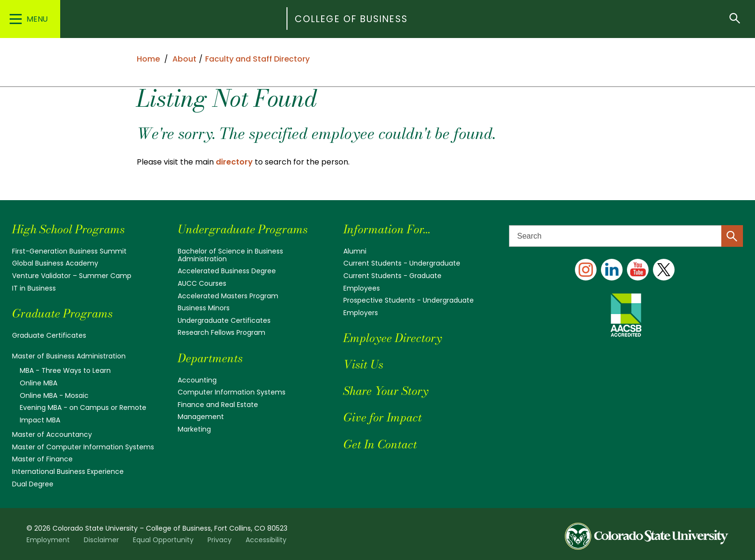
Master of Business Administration (69, 356)
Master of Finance (42, 459)
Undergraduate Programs (243, 229)
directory (234, 162)
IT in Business (34, 288)
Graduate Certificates (49, 335)
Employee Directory (392, 338)
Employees (362, 288)
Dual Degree (33, 484)
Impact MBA (40, 420)
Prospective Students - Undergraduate (409, 300)
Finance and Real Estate (218, 405)
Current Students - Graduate (392, 276)
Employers (361, 313)
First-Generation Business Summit (69, 251)
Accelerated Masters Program (228, 296)
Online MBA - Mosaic (54, 395)
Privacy (220, 540)
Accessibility (266, 540)
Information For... (387, 229)
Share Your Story (386, 391)
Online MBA (39, 383)
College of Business (351, 19)
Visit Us (363, 364)
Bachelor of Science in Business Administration (230, 255)
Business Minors (204, 308)
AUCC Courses (202, 283)
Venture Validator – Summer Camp (72, 276)
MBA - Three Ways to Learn (65, 370)
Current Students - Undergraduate (402, 263)
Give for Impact (383, 417)
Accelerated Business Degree (227, 271)
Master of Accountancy (52, 434)
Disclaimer (101, 540)
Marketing (194, 429)
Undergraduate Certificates (224, 320)
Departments (210, 358)
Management (201, 417)
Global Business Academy (55, 263)
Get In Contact (380, 444)
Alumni (355, 251)
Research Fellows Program (221, 332)
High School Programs (68, 229)
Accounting (197, 380)
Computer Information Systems (232, 392)
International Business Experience (68, 471)
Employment (48, 540)
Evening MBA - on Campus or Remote (83, 407)
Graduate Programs (62, 313)
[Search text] (626, 236)
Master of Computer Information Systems (83, 447)
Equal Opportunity (163, 540)
